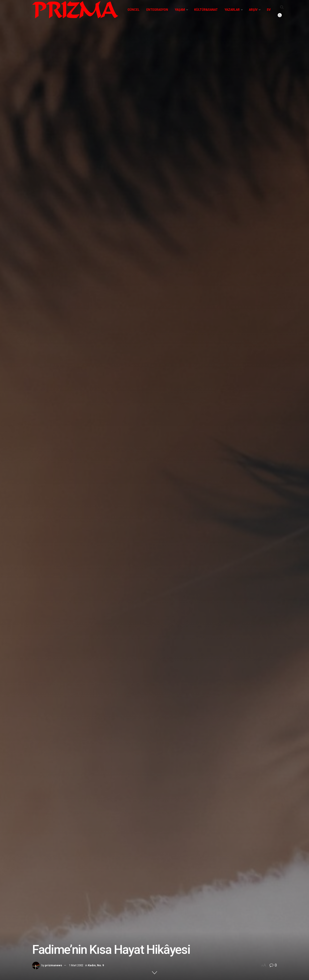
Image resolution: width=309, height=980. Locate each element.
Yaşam (180, 10)
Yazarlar (232, 10)
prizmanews (54, 965)
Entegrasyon (157, 10)
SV (269, 10)
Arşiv (253, 10)
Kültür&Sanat (206, 10)
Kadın (92, 965)
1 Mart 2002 (76, 965)
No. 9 (100, 965)
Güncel (133, 10)
